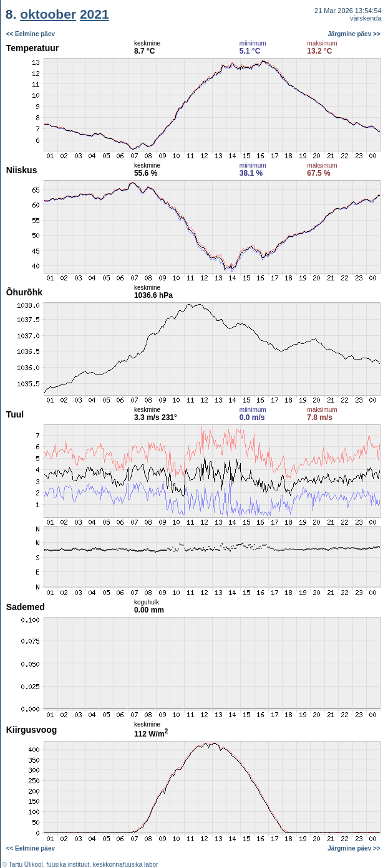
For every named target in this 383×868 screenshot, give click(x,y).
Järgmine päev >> (354, 34)
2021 (95, 14)
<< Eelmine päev (31, 34)
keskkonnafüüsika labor (126, 865)
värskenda (366, 18)
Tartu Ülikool (26, 865)
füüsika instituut (68, 865)
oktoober (48, 14)
